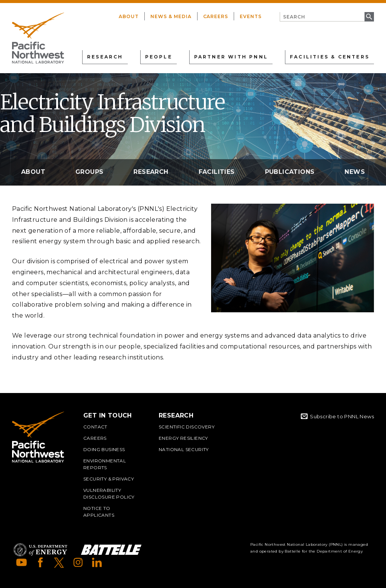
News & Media (171, 16)
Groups (89, 172)
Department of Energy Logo (40, 550)
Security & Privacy (109, 479)
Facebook (40, 562)
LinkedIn (97, 562)
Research (151, 172)
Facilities (217, 172)
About (129, 16)
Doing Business (104, 449)
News (355, 172)
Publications (290, 172)
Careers (216, 16)
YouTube (21, 562)
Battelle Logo (111, 550)
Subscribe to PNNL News (342, 416)
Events (251, 16)
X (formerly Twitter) (59, 562)
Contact (95, 427)
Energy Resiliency (183, 438)
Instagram (78, 562)
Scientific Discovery (187, 427)
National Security (184, 449)
